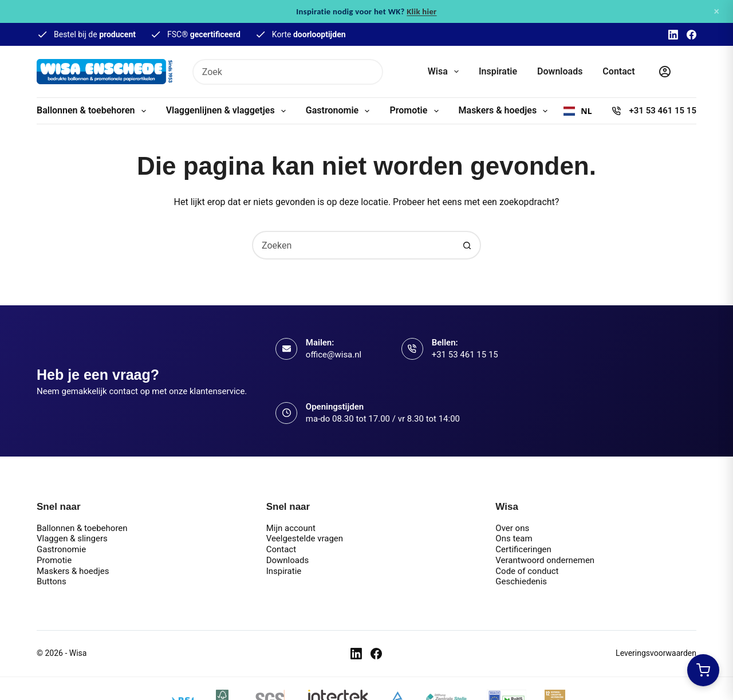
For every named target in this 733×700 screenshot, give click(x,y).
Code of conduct (527, 571)
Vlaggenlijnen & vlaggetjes (228, 111)
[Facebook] (691, 35)
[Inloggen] (665, 72)
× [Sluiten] (716, 11)
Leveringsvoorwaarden (656, 653)
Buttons (52, 581)
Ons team (514, 538)
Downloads (560, 71)
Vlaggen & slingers (72, 538)
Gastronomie (340, 111)
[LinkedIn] (673, 35)
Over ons (512, 528)
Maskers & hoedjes (506, 111)
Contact (618, 71)
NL (578, 111)
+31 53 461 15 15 (663, 111)
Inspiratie (498, 71)
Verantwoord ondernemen (545, 560)
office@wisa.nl (334, 355)
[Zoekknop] (370, 72)
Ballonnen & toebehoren (94, 111)
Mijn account (291, 528)
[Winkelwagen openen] (703, 670)
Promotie (416, 111)
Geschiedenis (521, 581)
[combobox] (276, 72)
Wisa (446, 72)
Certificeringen (523, 549)
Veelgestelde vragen (305, 538)
